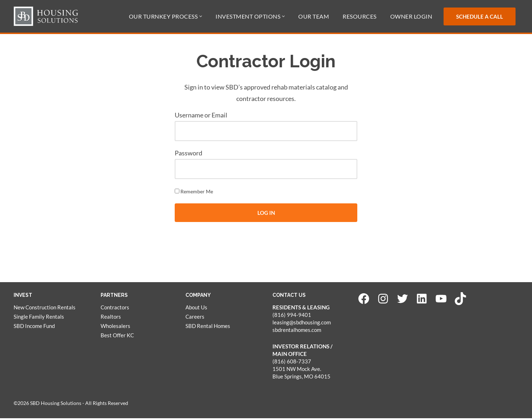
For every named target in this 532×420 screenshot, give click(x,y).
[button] (201, 16)
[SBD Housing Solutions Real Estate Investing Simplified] (46, 16)
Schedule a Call (480, 16)
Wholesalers (115, 328)
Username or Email (201, 116)
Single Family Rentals (39, 319)
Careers (195, 319)
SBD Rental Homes (208, 328)
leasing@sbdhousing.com (302, 324)
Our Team (314, 16)
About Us (196, 309)
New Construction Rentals (45, 309)
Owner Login (411, 16)
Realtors (111, 319)
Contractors (115, 309)
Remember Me (194, 193)
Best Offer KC (117, 337)
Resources (360, 16)
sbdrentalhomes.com (297, 332)
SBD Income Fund (34, 328)
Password (188, 154)
